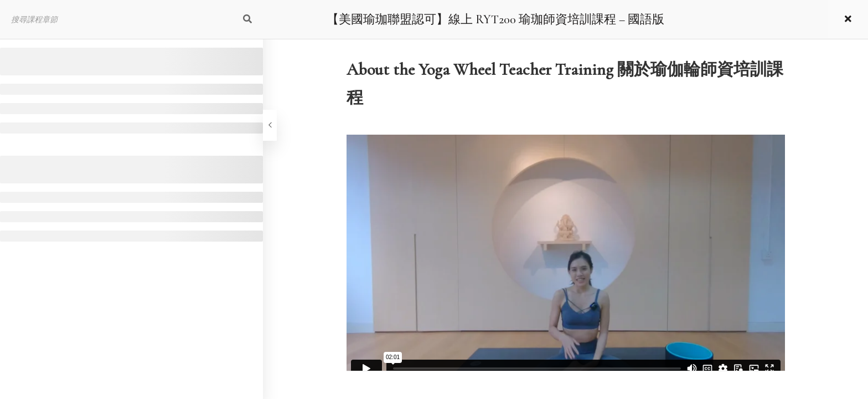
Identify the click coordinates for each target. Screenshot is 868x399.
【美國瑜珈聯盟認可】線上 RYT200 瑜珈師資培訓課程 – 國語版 (495, 19)
